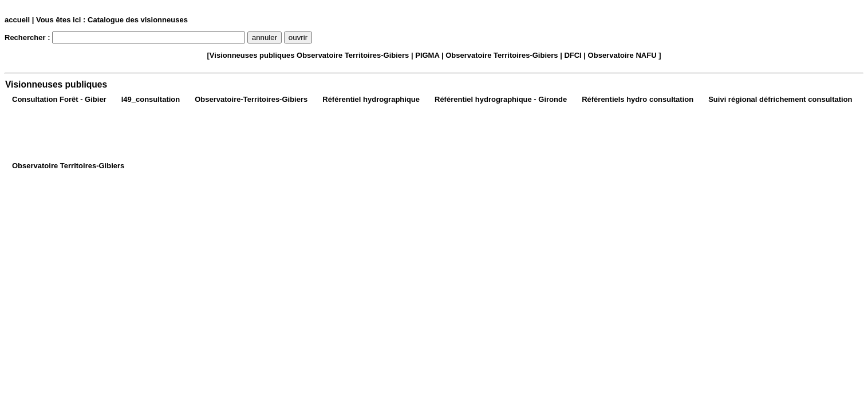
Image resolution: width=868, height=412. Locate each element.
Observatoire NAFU (622, 55)
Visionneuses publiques (252, 55)
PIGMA (427, 55)
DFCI (573, 55)
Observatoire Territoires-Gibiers (353, 55)
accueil (17, 20)
